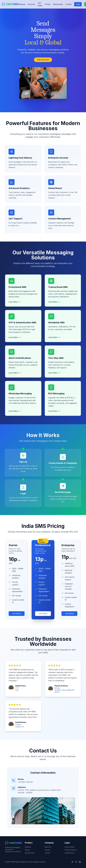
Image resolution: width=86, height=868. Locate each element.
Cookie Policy (69, 853)
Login (78, 4)
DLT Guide (40, 4)
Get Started (17, 617)
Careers (48, 850)
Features (22, 4)
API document (30, 853)
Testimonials (58, 4)
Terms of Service (71, 850)
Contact (68, 4)
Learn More (15, 304)
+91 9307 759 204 (25, 782)
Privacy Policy (69, 847)
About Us (48, 847)
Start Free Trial (43, 60)
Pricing (47, 4)
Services (31, 4)
